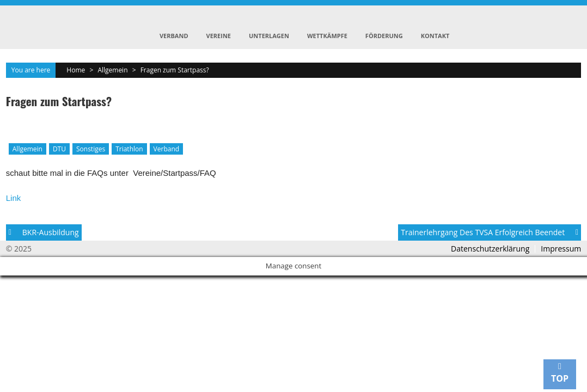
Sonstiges (91, 149)
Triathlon (129, 149)
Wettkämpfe (327, 36)
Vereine (219, 36)
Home (76, 70)
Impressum (561, 249)
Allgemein (112, 70)
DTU (59, 149)
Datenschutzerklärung (490, 249)
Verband (174, 36)
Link (14, 198)
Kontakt (435, 36)
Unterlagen (269, 36)
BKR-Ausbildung (51, 232)
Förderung (384, 36)
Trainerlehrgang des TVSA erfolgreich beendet (483, 232)
